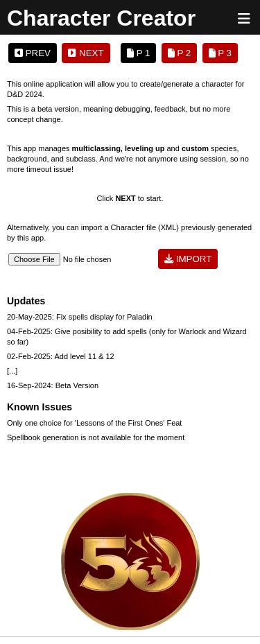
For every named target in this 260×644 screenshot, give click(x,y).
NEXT (86, 53)
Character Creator (101, 18)
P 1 (138, 53)
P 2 (179, 53)
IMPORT (188, 259)
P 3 (220, 53)
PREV (33, 53)
